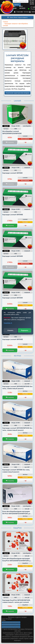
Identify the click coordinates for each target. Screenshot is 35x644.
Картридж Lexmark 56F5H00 (13, 256)
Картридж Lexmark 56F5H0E (13, 215)
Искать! (17, 5)
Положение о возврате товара (11, 625)
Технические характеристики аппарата (17, 93)
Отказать (10, 330)
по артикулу (22, 7)
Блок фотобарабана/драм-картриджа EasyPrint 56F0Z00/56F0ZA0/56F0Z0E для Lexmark (17, 561)
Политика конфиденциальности (11, 622)
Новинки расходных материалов (11, 627)
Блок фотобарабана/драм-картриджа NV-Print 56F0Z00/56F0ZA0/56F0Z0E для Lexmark (17, 514)
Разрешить (25, 330)
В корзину (10, 226)
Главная (18, 12)
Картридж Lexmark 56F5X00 (13, 298)
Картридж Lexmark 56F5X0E (13, 339)
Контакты (25, 12)
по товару (14, 7)
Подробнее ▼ (8, 323)
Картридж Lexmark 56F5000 (12, 173)
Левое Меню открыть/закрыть (17, 17)
